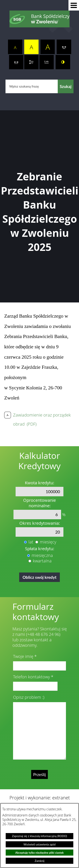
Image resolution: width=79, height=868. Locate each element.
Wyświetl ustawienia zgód (40, 844)
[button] (74, 5)
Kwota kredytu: (39, 483)
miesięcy (48, 542)
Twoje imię (23, 656)
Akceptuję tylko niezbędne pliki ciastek (40, 853)
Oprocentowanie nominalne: (39, 503)
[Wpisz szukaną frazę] (32, 86)
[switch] (64, 47)
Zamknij (39, 861)
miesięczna (42, 555)
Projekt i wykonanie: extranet (40, 798)
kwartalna (42, 561)
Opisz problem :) (29, 697)
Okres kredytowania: (40, 523)
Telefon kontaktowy (31, 677)
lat (31, 542)
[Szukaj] (66, 86)
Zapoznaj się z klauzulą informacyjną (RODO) (39, 836)
